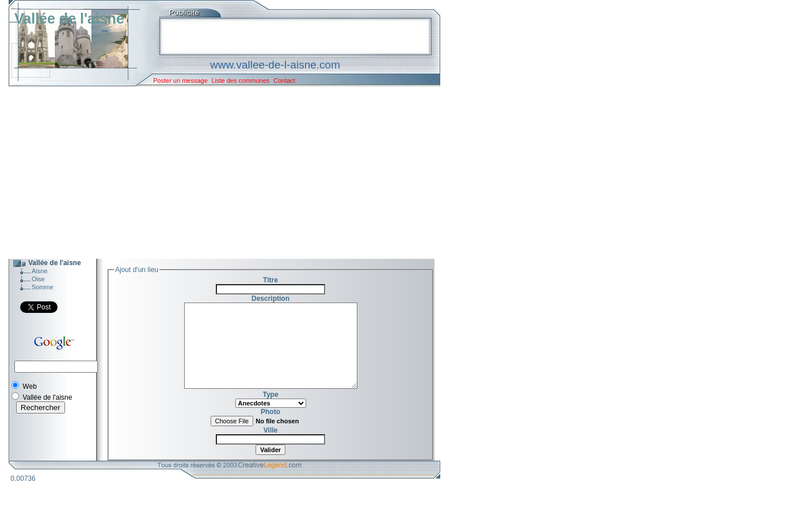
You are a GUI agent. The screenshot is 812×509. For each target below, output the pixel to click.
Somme (43, 287)
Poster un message (180, 81)
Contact (284, 81)
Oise (38, 279)
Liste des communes (240, 81)
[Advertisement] (216, 173)
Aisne (40, 271)
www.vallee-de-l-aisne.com (275, 65)
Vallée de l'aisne (69, 18)
